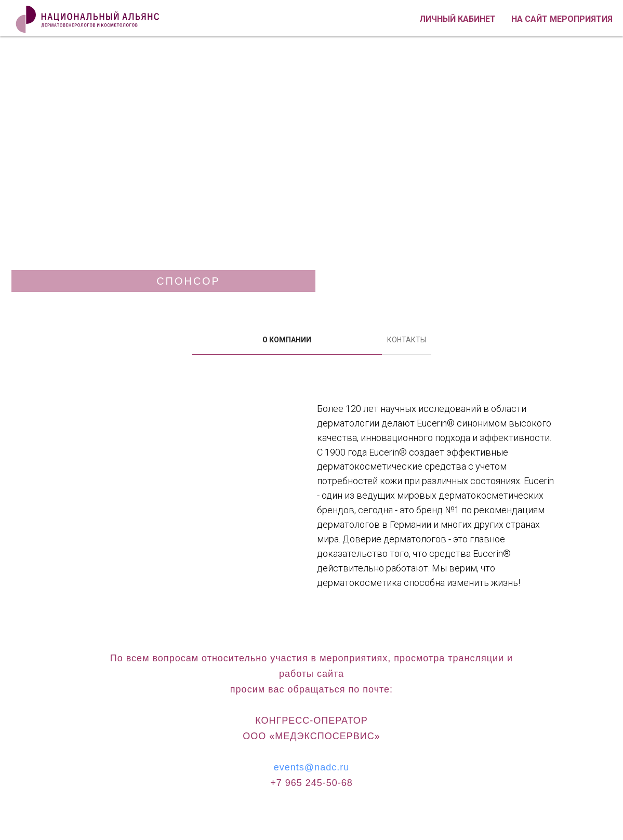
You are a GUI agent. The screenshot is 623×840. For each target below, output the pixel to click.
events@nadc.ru (311, 767)
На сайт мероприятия (562, 19)
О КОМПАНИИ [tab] (287, 340)
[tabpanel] (311, 512)
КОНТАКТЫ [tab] (407, 340)
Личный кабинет (458, 19)
